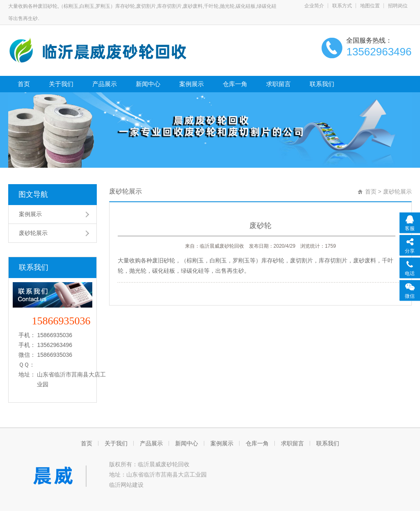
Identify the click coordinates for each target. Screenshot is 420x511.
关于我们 (61, 84)
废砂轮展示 (33, 233)
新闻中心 (148, 84)
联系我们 (322, 84)
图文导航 (33, 194)
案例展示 (192, 84)
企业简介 (314, 6)
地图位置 (370, 6)
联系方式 (342, 6)
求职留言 (278, 84)
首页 (24, 84)
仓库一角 (235, 84)
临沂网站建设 (126, 485)
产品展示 (105, 84)
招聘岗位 (398, 6)
